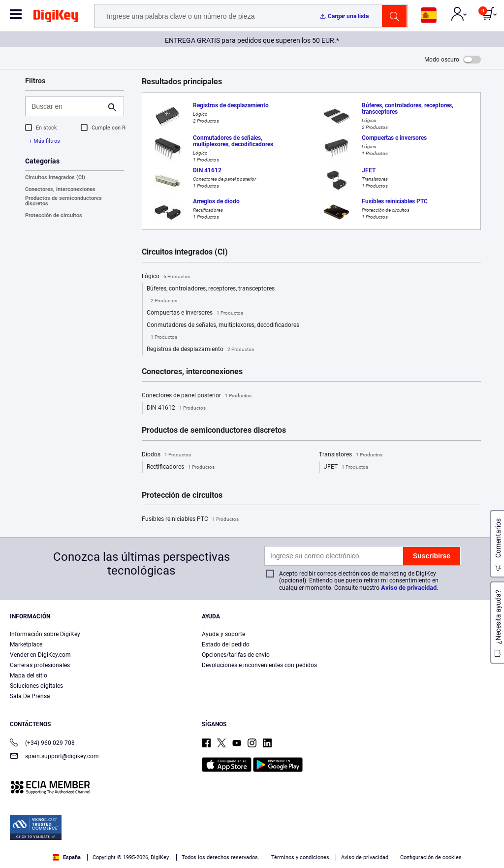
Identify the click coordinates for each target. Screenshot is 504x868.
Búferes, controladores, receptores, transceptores (211, 296)
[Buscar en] (67, 106)
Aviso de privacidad (409, 588)
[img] (56, 18)
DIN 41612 (176, 408)
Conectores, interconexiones (60, 189)
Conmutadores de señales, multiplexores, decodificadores (223, 332)
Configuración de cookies (431, 857)
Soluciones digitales (36, 686)
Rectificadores (181, 467)
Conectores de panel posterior (197, 396)
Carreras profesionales (40, 665)
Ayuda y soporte (223, 634)
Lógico (166, 277)
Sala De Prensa (30, 696)
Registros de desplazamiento (200, 350)
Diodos (166, 455)
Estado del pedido (226, 644)
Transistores (351, 455)
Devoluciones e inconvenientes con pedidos (259, 665)
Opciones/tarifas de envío (236, 655)
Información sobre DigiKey (45, 634)
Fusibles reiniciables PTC (190, 519)
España (67, 857)
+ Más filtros (45, 141)
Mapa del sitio (29, 675)
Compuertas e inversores (195, 313)
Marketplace (26, 644)
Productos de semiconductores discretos (63, 201)
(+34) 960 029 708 (42, 744)
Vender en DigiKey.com (40, 655)
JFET (346, 467)
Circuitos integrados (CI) (55, 177)
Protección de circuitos (54, 215)
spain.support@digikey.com (54, 757)
